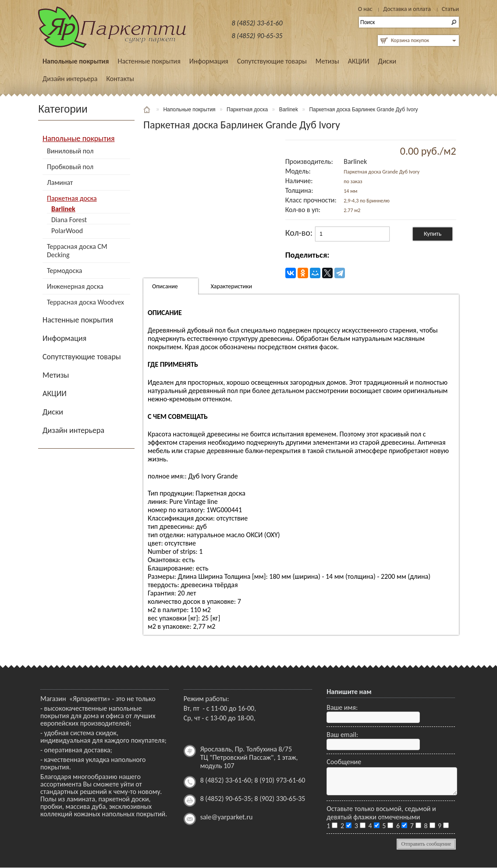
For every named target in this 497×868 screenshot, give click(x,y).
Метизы (327, 61)
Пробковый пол (70, 167)
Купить (433, 234)
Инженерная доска (75, 286)
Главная (148, 110)
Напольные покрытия (76, 61)
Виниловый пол (70, 151)
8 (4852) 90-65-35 (257, 36)
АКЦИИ (359, 61)
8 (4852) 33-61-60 (257, 23)
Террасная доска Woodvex (85, 302)
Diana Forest (69, 220)
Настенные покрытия (149, 61)
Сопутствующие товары (272, 61)
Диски (387, 61)
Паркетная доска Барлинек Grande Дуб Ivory (363, 110)
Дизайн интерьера (70, 79)
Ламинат (60, 182)
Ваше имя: (342, 707)
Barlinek (63, 209)
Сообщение (344, 762)
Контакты (120, 79)
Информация (209, 61)
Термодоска (64, 271)
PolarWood (67, 231)
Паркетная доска (72, 198)
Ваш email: (342, 735)
